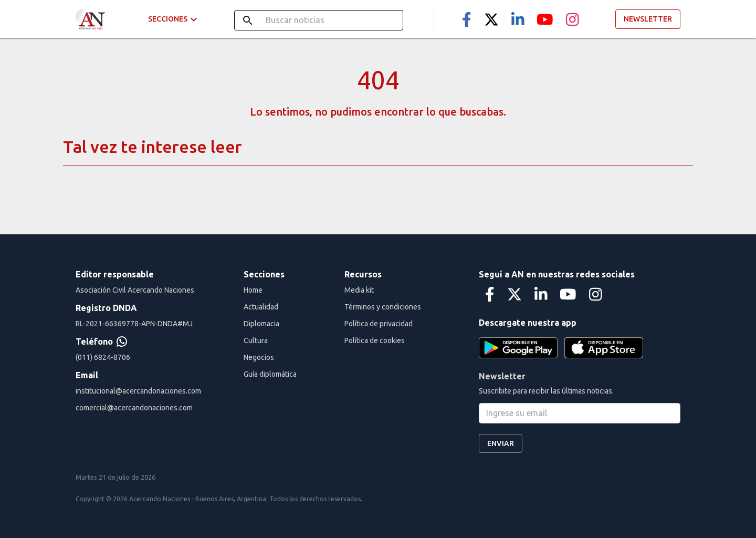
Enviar (501, 444)
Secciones (174, 19)
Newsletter (648, 19)
